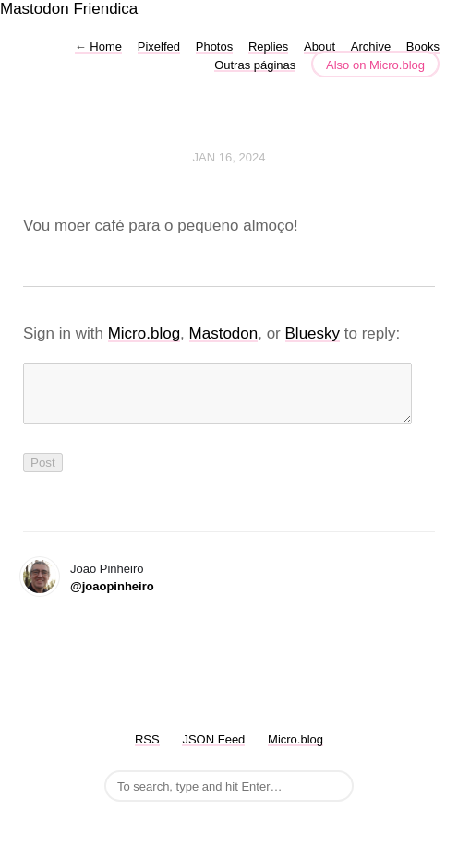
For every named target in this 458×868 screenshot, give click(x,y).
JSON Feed (213, 750)
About (319, 47)
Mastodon (35, 9)
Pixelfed (159, 47)
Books (423, 47)
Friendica (105, 9)
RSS (147, 750)
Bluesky (313, 333)
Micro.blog (144, 333)
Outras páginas (255, 65)
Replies (268, 47)
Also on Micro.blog (375, 65)
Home (98, 47)
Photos (214, 47)
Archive (371, 47)
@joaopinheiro (112, 597)
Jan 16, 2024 (229, 157)
